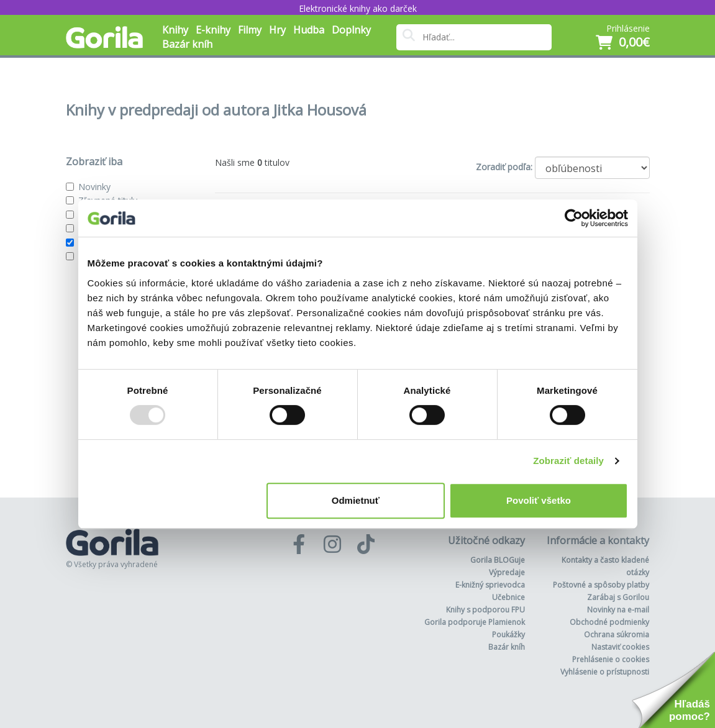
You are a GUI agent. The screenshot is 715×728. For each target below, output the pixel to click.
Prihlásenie (628, 28)
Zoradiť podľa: (504, 167)
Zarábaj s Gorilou (618, 597)
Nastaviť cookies (620, 647)
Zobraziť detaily (568, 461)
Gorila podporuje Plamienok (475, 622)
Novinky (94, 187)
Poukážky (508, 635)
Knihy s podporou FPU (485, 610)
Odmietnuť (356, 500)
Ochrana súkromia (617, 635)
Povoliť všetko (539, 500)
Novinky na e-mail (618, 610)
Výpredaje (507, 572)
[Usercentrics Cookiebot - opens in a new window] (574, 218)
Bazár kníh (187, 44)
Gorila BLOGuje (498, 560)
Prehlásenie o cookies (611, 659)
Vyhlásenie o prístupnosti (605, 672)
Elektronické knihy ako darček (358, 8)
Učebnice (508, 597)
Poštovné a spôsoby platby (601, 585)
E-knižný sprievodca (490, 585)
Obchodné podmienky (609, 622)
